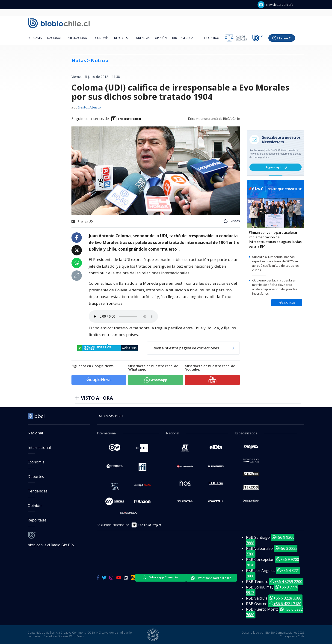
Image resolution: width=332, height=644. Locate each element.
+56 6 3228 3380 (285, 598)
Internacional (78, 38)
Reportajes (37, 520)
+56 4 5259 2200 (286, 582)
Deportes (121, 38)
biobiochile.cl (39, 545)
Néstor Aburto (89, 108)
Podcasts (35, 38)
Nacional (54, 38)
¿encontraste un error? (107, 348)
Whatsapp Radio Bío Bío (211, 578)
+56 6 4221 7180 (285, 604)
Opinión (161, 38)
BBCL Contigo (209, 38)
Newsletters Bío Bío (275, 5)
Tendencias (141, 38)
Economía (101, 38)
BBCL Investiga (183, 38)
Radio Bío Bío (62, 545)
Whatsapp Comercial (161, 577)
